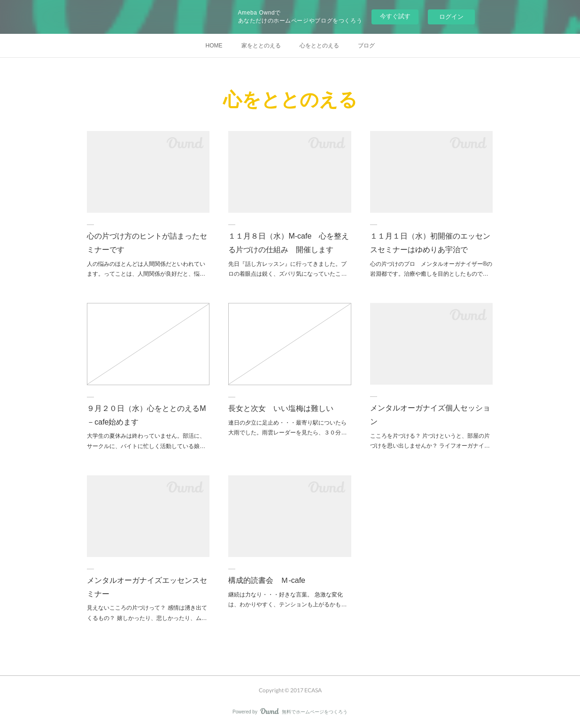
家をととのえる (261, 46)
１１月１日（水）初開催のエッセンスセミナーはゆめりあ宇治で (430, 243)
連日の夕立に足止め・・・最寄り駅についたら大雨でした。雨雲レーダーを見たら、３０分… (287, 428)
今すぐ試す (395, 16)
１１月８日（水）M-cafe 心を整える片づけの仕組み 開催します (289, 243)
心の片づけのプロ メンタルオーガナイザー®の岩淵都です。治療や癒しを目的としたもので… (431, 269)
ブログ (366, 46)
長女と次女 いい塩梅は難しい (281, 408)
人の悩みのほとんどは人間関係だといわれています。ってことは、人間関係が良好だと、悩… (146, 269)
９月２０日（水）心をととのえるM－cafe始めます (146, 415)
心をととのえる (319, 46)
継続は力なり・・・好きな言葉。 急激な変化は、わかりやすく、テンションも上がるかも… (287, 600)
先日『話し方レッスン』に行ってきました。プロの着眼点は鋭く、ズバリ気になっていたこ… (287, 269)
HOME (214, 46)
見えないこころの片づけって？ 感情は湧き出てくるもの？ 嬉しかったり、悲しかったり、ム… (147, 613)
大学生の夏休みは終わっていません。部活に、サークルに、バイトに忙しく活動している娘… (146, 441)
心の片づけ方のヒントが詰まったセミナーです (147, 243)
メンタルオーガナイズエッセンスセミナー (147, 587)
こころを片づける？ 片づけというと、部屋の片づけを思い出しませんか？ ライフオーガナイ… (430, 441)
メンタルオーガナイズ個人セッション (430, 415)
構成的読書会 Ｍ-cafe (267, 580)
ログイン (451, 17)
